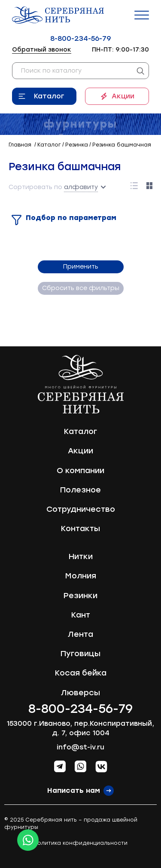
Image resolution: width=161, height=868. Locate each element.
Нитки (81, 556)
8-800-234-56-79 (80, 38)
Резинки (80, 596)
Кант (81, 615)
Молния (81, 576)
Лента (80, 634)
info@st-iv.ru (80, 747)
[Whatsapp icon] (28, 840)
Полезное (80, 490)
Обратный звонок (42, 50)
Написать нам (74, 790)
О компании (80, 471)
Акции (123, 96)
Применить (81, 267)
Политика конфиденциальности (80, 843)
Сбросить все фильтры (81, 288)
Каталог (49, 96)
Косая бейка (81, 673)
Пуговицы (80, 654)
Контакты (80, 529)
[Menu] (142, 15)
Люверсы (80, 693)
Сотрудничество (81, 509)
